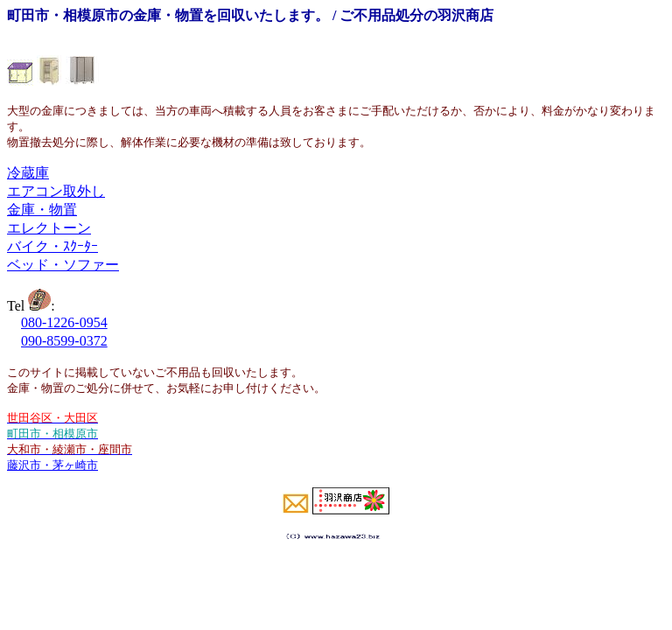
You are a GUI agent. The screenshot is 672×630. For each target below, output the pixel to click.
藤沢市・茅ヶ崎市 (52, 465)
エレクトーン (49, 228)
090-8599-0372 (64, 341)
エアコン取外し (56, 191)
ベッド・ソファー (63, 265)
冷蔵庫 (28, 173)
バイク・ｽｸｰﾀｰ (52, 246)
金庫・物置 (42, 210)
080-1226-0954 (64, 322)
